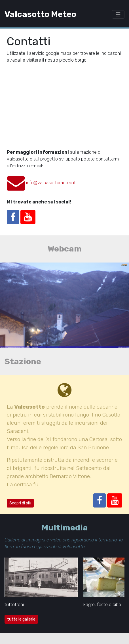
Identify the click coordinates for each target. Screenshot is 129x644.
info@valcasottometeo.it (51, 183)
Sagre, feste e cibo (102, 605)
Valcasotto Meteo (40, 14)
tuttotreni (14, 605)
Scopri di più (20, 503)
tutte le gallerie (21, 619)
